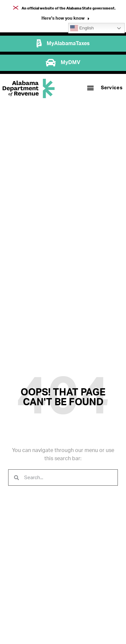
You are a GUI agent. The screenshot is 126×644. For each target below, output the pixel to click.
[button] (65, 19)
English (82, 28)
